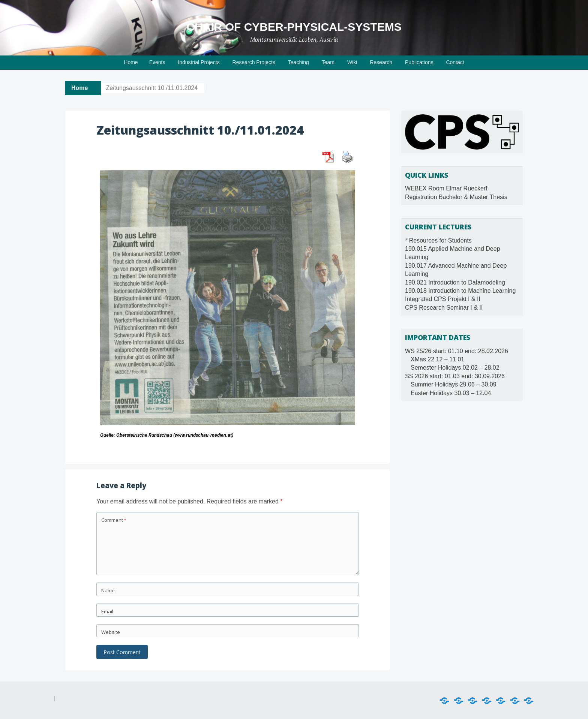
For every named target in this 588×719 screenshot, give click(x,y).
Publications (419, 62)
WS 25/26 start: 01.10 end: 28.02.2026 (457, 351)
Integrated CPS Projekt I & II (443, 299)
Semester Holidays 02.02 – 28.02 (455, 368)
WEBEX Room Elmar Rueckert (446, 188)
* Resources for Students (438, 240)
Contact (455, 62)
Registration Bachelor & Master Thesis (456, 197)
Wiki (352, 62)
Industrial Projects (199, 62)
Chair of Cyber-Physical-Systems (294, 27)
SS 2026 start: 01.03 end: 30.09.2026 (455, 376)
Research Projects (254, 62)
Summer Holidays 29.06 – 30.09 (454, 384)
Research (381, 62)
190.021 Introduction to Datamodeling (455, 282)
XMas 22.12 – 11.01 (437, 359)
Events (157, 62)
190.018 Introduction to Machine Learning (460, 291)
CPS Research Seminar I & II (444, 308)
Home (131, 62)
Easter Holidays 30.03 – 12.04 (451, 393)
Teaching (298, 62)
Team (328, 62)
